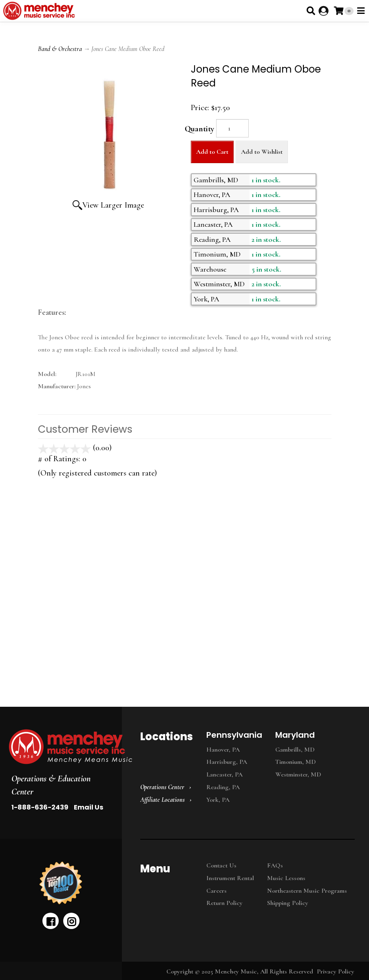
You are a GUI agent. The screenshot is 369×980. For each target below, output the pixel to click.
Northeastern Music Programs (307, 891)
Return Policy (224, 903)
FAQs (275, 865)
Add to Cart (212, 152)
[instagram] (71, 921)
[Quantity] (232, 128)
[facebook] (51, 921)
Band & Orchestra (60, 49)
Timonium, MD (296, 762)
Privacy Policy (336, 971)
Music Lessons (286, 878)
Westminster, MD (298, 774)
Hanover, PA (223, 750)
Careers (217, 891)
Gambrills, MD (295, 750)
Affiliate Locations (162, 800)
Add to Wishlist (262, 152)
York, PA (218, 800)
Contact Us (221, 865)
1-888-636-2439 (40, 807)
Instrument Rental (230, 878)
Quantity (199, 129)
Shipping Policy (288, 903)
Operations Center (162, 787)
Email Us (88, 807)
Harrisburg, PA (227, 762)
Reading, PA (223, 787)
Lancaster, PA (224, 774)
